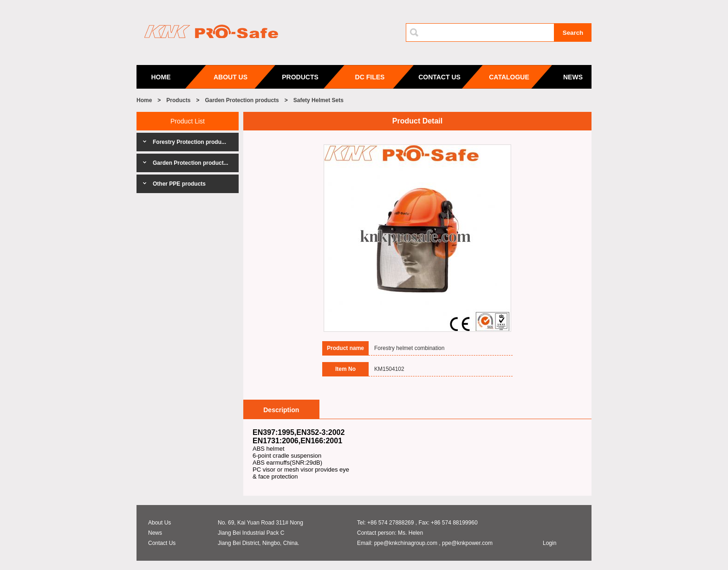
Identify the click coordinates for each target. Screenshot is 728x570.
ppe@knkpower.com (467, 543)
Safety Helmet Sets (318, 100)
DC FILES (370, 77)
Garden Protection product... (191, 163)
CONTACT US (439, 77)
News (155, 533)
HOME (161, 77)
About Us (159, 523)
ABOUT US (231, 77)
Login (549, 543)
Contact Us (162, 543)
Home (144, 100)
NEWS (573, 77)
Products (178, 100)
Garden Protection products (242, 100)
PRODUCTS (300, 77)
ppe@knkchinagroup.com (406, 543)
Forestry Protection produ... (189, 142)
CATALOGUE (509, 77)
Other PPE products (179, 184)
